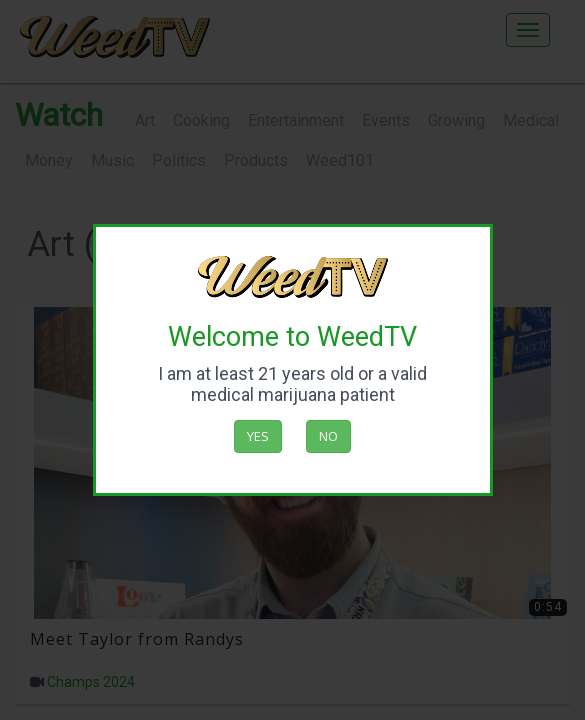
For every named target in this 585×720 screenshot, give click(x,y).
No (328, 436)
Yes (258, 436)
